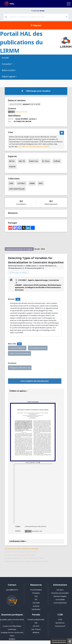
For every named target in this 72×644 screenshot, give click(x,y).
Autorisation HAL (37, 531)
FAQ (36, 596)
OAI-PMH (36, 603)
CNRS (11, 183)
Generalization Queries (38, 348)
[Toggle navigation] (69, 4)
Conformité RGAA (60, 603)
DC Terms (46, 161)
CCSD (60, 619)
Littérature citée (18, 541)
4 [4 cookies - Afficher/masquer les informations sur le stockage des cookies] (70, 641)
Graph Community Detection (19, 353)
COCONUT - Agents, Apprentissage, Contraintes (38, 280)
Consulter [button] (6, 64)
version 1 (26, 104)
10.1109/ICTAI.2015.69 (22, 121)
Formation (36, 593)
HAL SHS (36, 626)
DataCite (12, 166)
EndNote (57, 161)
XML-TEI (22, 161)
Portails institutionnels (36, 619)
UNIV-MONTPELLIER (17, 189)
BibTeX (12, 161)
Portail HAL (38, 11)
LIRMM (32, 183)
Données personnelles (60, 593)
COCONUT (21, 183)
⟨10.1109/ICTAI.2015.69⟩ (27, 147)
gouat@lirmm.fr (12, 590)
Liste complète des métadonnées (35, 381)
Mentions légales (60, 596)
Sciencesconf (60, 626)
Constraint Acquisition (17, 348)
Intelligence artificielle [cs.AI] (20, 368)
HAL (36, 623)
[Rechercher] (6, 17)
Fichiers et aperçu (18, 391)
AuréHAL (36, 606)
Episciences (60, 623)
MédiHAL (36, 632)
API (36, 600)
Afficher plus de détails (18, 272)
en (18, 299)
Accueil (5, 58)
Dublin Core (34, 161)
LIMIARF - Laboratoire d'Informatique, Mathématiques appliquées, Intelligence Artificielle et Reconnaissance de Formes (38, 287)
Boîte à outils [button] (8, 70)
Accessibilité (60, 600)
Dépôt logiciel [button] (8, 76)
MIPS (41, 183)
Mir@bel (12, 639)
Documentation (36, 590)
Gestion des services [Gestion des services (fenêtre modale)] (59, 641)
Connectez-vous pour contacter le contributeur (22, 549)
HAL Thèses (36, 629)
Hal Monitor (36, 609)
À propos (60, 590)
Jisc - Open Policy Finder (12, 642)
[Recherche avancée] (67, 17)
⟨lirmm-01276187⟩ (43, 147)
